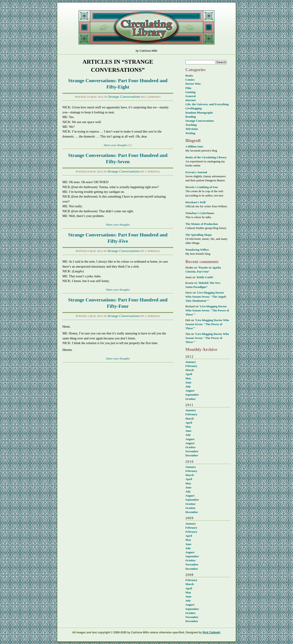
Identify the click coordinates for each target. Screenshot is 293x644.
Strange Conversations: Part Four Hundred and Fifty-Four (118, 303)
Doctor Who (193, 84)
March (190, 370)
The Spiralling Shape (199, 235)
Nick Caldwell (211, 632)
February (191, 366)
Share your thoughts (116, 145)
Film (188, 88)
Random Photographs (199, 113)
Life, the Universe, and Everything (207, 104)
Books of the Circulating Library (206, 157)
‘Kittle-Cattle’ (205, 277)
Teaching (191, 125)
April (189, 374)
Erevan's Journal (196, 172)
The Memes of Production (202, 224)
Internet (191, 100)
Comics (190, 80)
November (192, 451)
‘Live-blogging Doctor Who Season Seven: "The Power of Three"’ (207, 310)
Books (189, 76)
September (192, 395)
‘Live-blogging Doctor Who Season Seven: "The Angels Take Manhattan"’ (206, 297)
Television (192, 129)
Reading (191, 117)
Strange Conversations (124, 97)
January (191, 362)
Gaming (190, 92)
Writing (190, 133)
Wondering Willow (197, 250)
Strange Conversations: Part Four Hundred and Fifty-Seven (118, 159)
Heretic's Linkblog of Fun (202, 187)
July (188, 386)
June (188, 382)
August (190, 391)
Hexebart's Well (195, 202)
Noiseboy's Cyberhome (200, 213)
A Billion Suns (194, 146)
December (192, 455)
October (190, 399)
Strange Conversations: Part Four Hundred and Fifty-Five (118, 238)
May (188, 378)
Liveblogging (194, 108)
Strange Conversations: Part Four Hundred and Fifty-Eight (118, 84)
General (190, 96)
